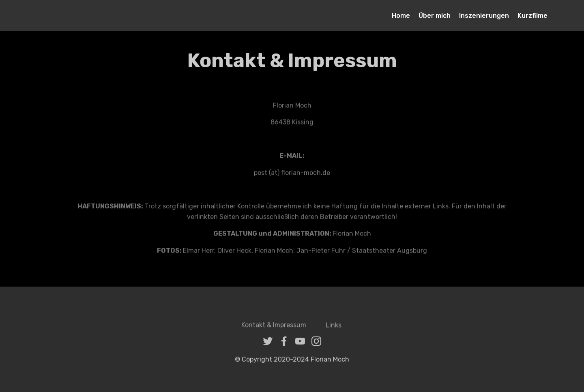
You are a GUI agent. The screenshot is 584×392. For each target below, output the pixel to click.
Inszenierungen (484, 16)
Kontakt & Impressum (274, 328)
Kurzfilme (532, 16)
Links (334, 328)
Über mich (435, 16)
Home (401, 16)
